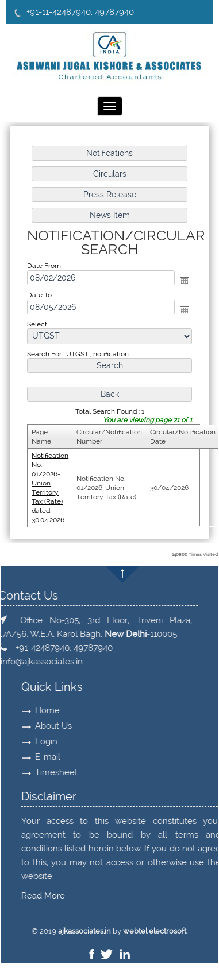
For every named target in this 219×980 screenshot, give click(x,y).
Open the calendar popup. (185, 281)
